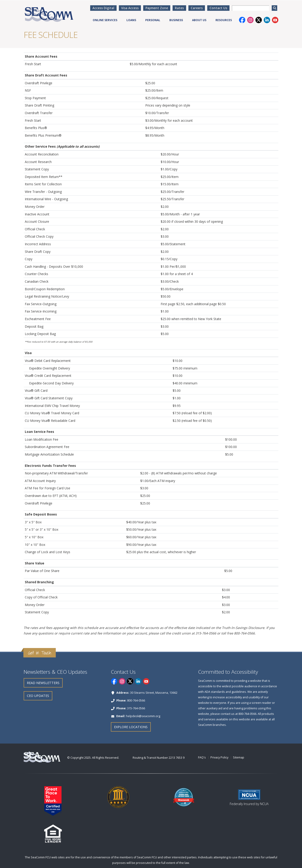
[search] (274, 8)
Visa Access (130, 8)
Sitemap (239, 757)
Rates (179, 8)
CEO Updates (38, 696)
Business (176, 20)
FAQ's (202, 757)
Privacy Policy (219, 757)
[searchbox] (250, 8)
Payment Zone (157, 8)
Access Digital (103, 8)
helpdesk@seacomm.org (143, 716)
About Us (199, 20)
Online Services (105, 20)
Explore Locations (131, 727)
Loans (131, 20)
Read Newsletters (43, 683)
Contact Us (218, 8)
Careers (197, 8)
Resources (224, 20)
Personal (153, 20)
